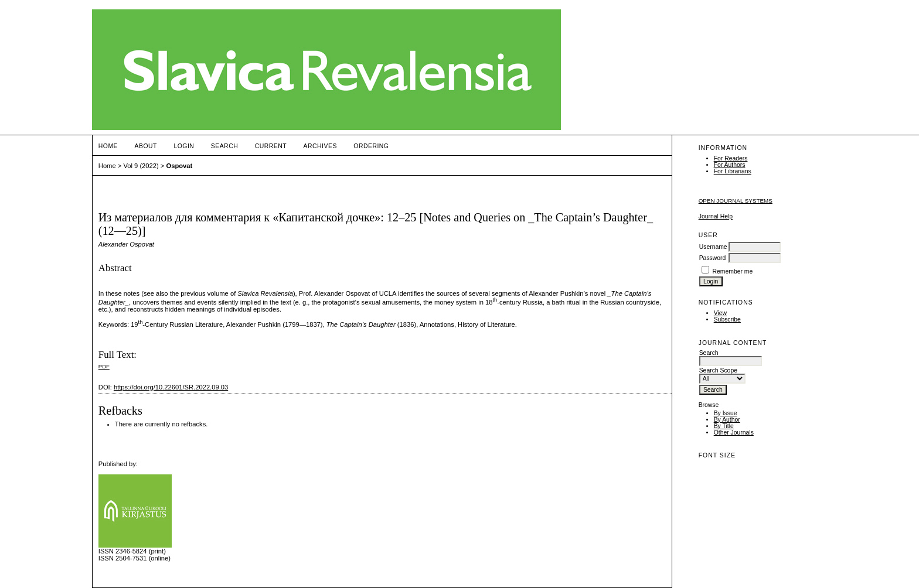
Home (108, 146)
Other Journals (734, 433)
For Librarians (733, 171)
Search (224, 146)
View (720, 313)
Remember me (733, 271)
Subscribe (727, 319)
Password (713, 258)
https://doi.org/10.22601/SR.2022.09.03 (171, 387)
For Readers (731, 158)
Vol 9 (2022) (141, 166)
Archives (320, 146)
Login (184, 146)
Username (713, 247)
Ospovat (179, 166)
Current (271, 146)
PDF (104, 366)
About (146, 146)
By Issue (726, 413)
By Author (727, 420)
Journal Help (716, 216)
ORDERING (371, 146)
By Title (724, 426)
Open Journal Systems (736, 201)
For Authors (730, 165)
